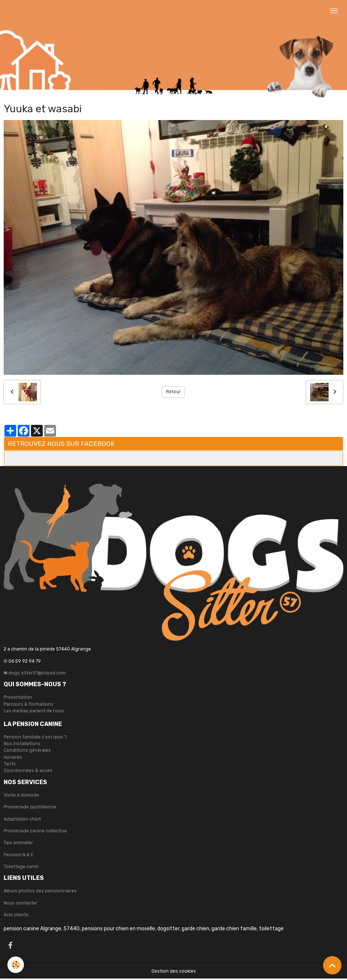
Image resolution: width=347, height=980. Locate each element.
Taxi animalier (18, 843)
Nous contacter (21, 903)
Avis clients (16, 915)
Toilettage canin (21, 867)
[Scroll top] (332, 965)
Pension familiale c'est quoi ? (35, 737)
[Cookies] (16, 965)
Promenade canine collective (35, 831)
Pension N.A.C (19, 855)
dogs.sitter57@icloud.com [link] (37, 673)
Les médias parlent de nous (34, 711)
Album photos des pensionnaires (40, 891)
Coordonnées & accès (28, 771)
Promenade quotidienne (30, 807)
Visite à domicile (21, 795)
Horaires (13, 757)
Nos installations (22, 744)
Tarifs (10, 764)
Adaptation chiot (22, 819)
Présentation (18, 697)
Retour (173, 392)
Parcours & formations (29, 704)
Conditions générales (27, 750)
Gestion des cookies (174, 971)
